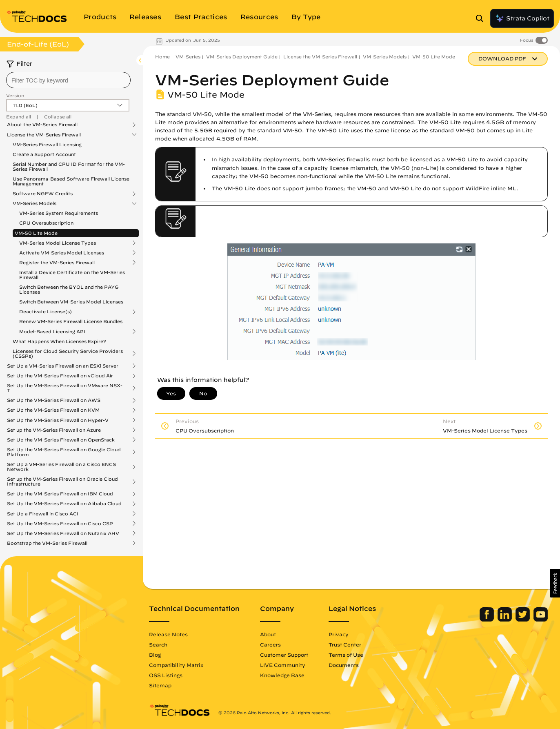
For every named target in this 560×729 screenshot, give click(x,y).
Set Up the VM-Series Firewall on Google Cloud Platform (64, 452)
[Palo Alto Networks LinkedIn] (506, 620)
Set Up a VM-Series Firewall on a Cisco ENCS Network (61, 467)
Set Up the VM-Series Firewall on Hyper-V (58, 420)
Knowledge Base (282, 675)
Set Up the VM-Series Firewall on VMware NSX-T (65, 388)
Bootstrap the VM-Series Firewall (47, 543)
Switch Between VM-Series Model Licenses (71, 302)
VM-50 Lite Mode (36, 233)
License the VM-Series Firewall (44, 135)
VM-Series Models (34, 203)
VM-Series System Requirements (59, 213)
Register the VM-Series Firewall (57, 263)
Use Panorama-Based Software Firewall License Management (71, 181)
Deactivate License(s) (46, 312)
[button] (555, 583)
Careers (270, 644)
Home (162, 57)
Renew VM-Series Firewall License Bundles (71, 321)
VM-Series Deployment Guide (242, 57)
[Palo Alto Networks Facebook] (488, 620)
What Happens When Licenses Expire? (59, 341)
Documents (344, 665)
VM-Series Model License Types (58, 243)
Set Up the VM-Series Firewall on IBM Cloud (60, 494)
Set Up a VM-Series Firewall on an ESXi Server (63, 366)
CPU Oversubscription (46, 223)
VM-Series (188, 57)
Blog (155, 655)
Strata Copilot (522, 18)
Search (158, 644)
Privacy (339, 634)
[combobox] (68, 80)
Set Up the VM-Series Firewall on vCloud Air (60, 376)
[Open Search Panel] (482, 18)
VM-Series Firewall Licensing (47, 144)
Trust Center (345, 644)
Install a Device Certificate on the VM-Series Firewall (72, 275)
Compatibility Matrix (176, 665)
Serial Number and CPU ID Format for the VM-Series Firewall (69, 166)
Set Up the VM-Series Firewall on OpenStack (61, 440)
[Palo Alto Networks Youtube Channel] (541, 620)
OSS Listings (166, 675)
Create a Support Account (44, 154)
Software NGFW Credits (43, 194)
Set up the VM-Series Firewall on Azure (54, 430)
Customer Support (284, 655)
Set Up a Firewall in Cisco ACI (43, 514)
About (268, 634)
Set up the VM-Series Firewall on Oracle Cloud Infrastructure (62, 482)
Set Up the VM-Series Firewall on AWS (54, 400)
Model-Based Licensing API (52, 332)
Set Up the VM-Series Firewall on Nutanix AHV (63, 533)
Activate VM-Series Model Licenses (62, 253)
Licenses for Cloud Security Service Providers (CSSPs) (68, 354)
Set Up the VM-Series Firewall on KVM (53, 410)
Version (15, 95)
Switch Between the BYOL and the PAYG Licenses (69, 289)
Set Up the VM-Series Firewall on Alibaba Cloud (64, 504)
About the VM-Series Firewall (42, 125)
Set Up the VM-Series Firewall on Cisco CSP (60, 524)
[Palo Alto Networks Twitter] (523, 620)
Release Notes (168, 634)
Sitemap (160, 685)
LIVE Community (283, 665)
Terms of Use (346, 655)
